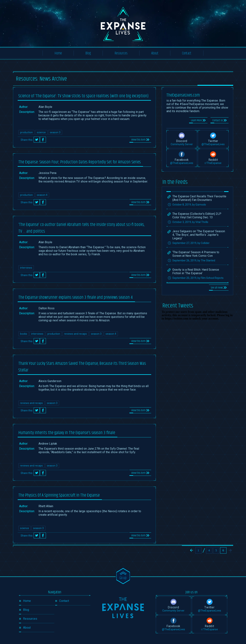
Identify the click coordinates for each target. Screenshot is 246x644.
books (24, 334)
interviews (26, 268)
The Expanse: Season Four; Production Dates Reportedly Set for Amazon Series (80, 162)
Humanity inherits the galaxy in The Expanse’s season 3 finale (67, 433)
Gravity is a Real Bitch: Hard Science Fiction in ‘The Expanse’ (196, 271)
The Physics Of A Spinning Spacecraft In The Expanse (59, 495)
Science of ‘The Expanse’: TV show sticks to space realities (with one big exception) (83, 96)
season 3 (55, 132)
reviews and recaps (75, 334)
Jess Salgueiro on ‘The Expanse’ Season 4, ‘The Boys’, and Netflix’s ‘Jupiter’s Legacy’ (199, 235)
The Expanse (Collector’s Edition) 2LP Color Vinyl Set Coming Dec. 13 (197, 216)
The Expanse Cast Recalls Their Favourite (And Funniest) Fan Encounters (199, 198)
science (41, 132)
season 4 (42, 195)
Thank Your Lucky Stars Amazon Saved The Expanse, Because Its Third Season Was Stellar (82, 367)
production (26, 132)
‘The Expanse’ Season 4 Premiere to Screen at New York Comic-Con (196, 254)
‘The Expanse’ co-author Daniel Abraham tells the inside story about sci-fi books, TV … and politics (81, 228)
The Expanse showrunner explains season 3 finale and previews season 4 (76, 297)
